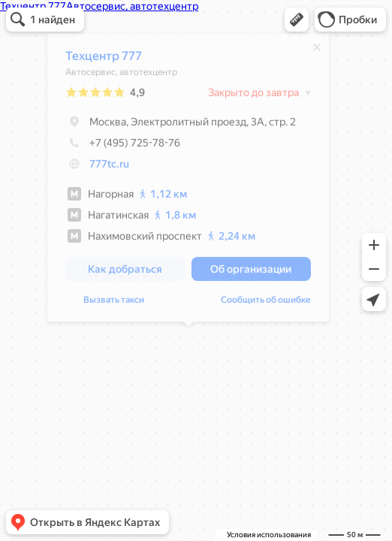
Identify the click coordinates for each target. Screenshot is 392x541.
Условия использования (269, 535)
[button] (297, 20)
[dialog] (188, 181)
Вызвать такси (114, 304)
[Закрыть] (317, 51)
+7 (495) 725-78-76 (123, 147)
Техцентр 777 (104, 60)
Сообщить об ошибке (266, 304)
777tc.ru (109, 168)
